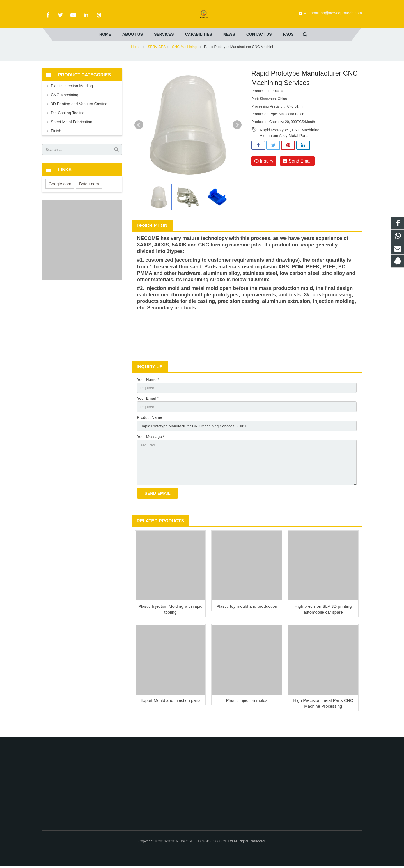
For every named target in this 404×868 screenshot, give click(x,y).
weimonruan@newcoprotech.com (333, 13)
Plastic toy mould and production (247, 618)
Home (136, 56)
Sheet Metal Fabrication (72, 131)
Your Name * (148, 389)
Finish (56, 140)
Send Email (297, 170)
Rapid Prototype (274, 139)
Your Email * (148, 408)
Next (237, 134)
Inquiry (264, 170)
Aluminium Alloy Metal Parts (284, 145)
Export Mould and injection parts (170, 712)
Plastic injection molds (247, 712)
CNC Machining (185, 56)
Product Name (149, 427)
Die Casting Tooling (68, 122)
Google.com (60, 193)
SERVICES (157, 56)
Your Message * (151, 447)
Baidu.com (89, 193)
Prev (139, 134)
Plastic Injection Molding (72, 95)
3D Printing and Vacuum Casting (79, 113)
